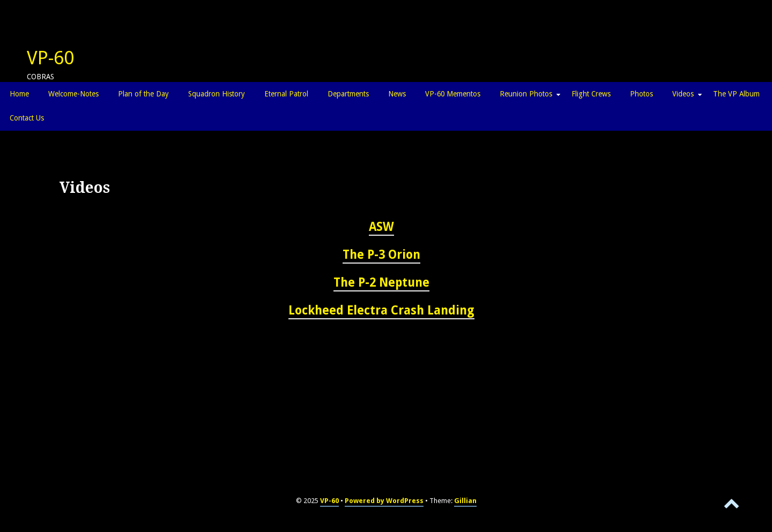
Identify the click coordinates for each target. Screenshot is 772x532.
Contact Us (27, 118)
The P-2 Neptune (381, 282)
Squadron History (217, 94)
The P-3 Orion (381, 254)
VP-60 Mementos (453, 94)
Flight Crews (591, 94)
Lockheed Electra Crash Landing (381, 310)
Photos (641, 94)
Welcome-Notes (73, 94)
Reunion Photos (526, 94)
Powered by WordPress (384, 501)
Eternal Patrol (286, 94)
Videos (683, 94)
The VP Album (736, 94)
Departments (348, 94)
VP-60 (50, 58)
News (397, 94)
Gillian (465, 501)
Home (19, 94)
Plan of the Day (143, 94)
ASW (381, 227)
